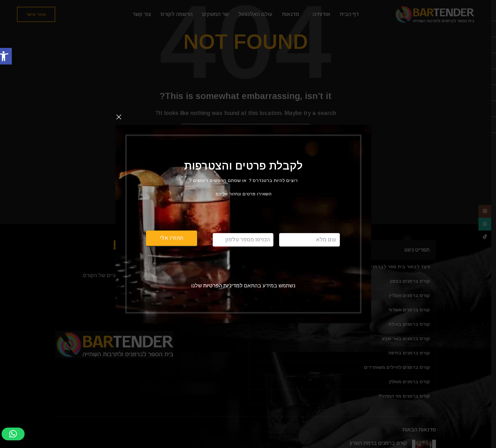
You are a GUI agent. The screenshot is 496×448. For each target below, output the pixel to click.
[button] (13, 434)
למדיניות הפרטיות (222, 285)
